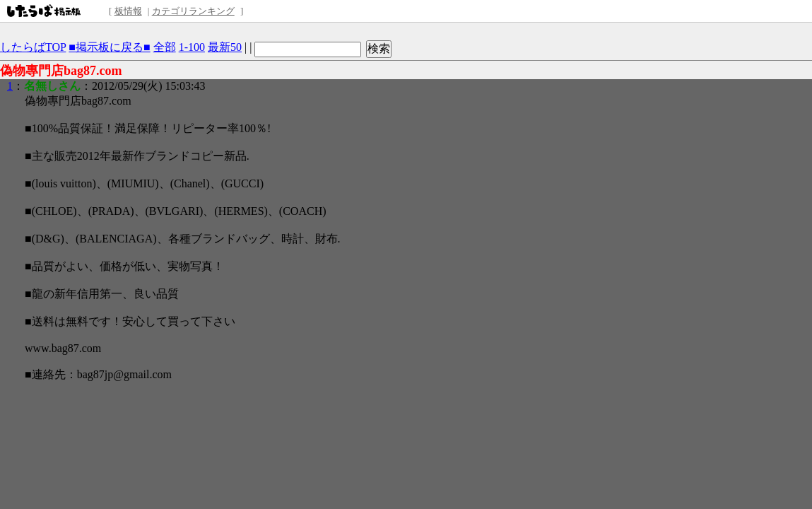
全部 (165, 47)
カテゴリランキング (193, 11)
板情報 (128, 11)
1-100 (192, 47)
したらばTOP (33, 47)
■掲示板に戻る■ (109, 47)
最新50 (225, 47)
